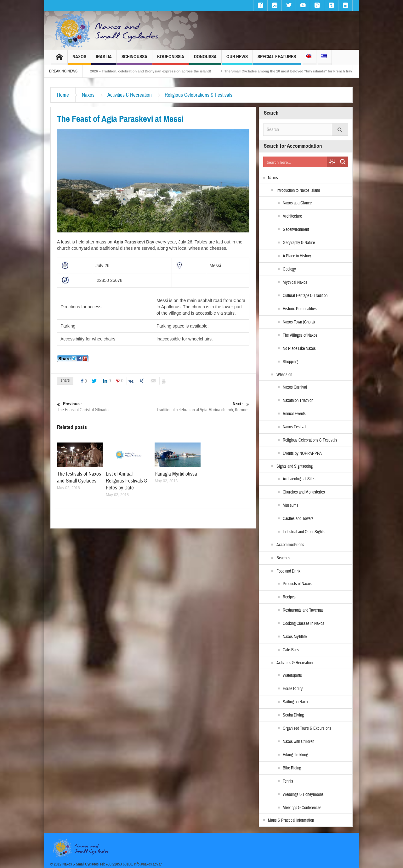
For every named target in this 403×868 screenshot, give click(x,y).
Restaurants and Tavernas (303, 610)
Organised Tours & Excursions (307, 728)
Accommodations (290, 545)
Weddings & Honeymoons (303, 795)
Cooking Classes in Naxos (304, 624)
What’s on (284, 375)
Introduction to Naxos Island (298, 191)
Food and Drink (288, 571)
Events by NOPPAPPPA (302, 454)
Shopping (290, 362)
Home (63, 95)
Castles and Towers (298, 519)
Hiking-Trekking (295, 755)
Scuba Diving (293, 715)
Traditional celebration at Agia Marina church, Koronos (201, 407)
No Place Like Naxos (299, 349)
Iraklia (104, 59)
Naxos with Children (298, 742)
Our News (237, 59)
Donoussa (205, 59)
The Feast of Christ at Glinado (105, 407)
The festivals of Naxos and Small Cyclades (79, 477)
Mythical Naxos (295, 283)
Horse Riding (293, 689)
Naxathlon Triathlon (298, 401)
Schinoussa (134, 59)
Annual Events (294, 414)
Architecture (292, 216)
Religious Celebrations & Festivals (199, 95)
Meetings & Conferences (302, 808)
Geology (289, 269)
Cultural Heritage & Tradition (305, 296)
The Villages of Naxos (300, 335)
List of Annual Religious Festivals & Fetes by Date (126, 481)
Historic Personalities (300, 309)
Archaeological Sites (299, 479)
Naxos (79, 59)
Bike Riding (292, 768)
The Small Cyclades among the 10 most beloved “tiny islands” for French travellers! (307, 71)
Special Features (277, 59)
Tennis (288, 781)
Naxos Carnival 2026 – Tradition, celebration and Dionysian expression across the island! (151, 71)
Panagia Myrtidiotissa (176, 474)
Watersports (292, 676)
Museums (291, 505)
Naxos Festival (295, 427)
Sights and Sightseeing (295, 466)
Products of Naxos (297, 584)
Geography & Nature (299, 243)
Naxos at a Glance (297, 203)
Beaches (283, 558)
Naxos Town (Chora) (299, 322)
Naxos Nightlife (295, 637)
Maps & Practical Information (291, 820)
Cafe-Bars (291, 650)
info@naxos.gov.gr (148, 864)
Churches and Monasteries (304, 492)
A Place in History (297, 256)
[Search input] (295, 162)
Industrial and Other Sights (304, 532)
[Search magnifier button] (343, 162)
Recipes (289, 597)
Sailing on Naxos (296, 702)
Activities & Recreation (130, 95)
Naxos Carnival (295, 387)
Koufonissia (171, 59)
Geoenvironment (296, 230)
